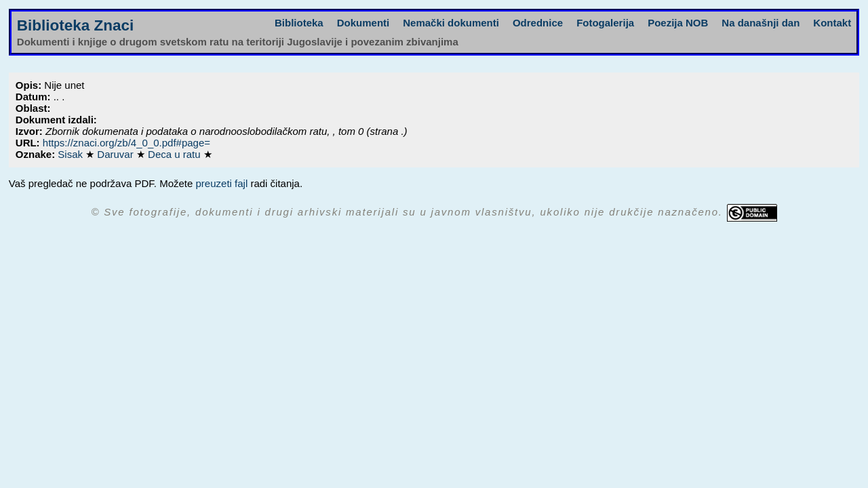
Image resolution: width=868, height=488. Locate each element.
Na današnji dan (761, 23)
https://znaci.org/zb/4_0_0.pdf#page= (126, 143)
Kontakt (832, 23)
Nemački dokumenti (451, 23)
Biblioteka (299, 23)
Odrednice (538, 23)
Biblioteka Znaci (76, 25)
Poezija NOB (678, 23)
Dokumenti (363, 23)
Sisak (72, 154)
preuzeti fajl (222, 183)
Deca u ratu (176, 154)
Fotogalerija (605, 23)
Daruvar (117, 154)
